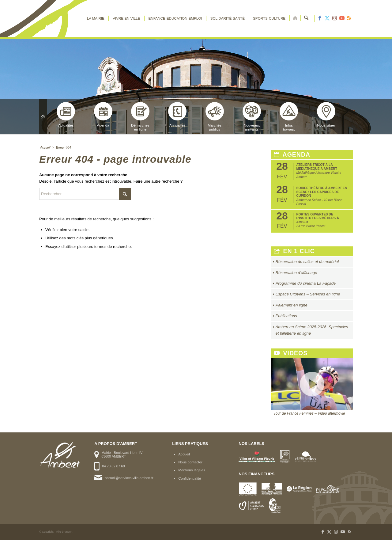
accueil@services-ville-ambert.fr (129, 478)
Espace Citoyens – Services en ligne (308, 294)
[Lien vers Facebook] (320, 18)
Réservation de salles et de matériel (307, 262)
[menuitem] (96, 18)
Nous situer (326, 115)
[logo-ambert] (64, 18)
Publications (286, 316)
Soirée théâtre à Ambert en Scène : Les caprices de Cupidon (322, 192)
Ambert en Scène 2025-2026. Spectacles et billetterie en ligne (312, 330)
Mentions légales (192, 470)
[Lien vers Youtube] (342, 18)
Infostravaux (289, 117)
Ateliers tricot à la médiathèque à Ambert (317, 167)
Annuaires (177, 115)
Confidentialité (190, 478)
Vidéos (291, 353)
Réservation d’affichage (296, 273)
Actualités (66, 115)
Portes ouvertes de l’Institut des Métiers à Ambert (318, 218)
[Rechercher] (306, 18)
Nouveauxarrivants (252, 117)
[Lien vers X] (327, 18)
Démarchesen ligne (140, 117)
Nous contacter (190, 462)
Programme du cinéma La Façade (306, 283)
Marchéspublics (215, 117)
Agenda (103, 115)
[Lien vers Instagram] (334, 18)
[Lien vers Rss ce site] (349, 18)
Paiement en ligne (292, 305)
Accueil (184, 454)
